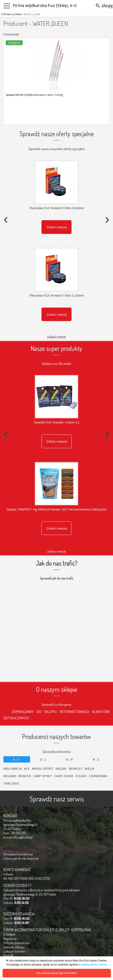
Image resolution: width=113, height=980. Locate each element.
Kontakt (9, 956)
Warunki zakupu (14, 947)
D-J (43, 759)
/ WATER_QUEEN (31, 14)
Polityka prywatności (17, 943)
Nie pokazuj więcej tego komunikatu (57, 973)
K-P (70, 759)
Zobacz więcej (57, 227)
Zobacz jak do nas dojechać (21, 858)
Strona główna (11, 14)
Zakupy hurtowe (14, 951)
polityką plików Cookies (94, 965)
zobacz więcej (56, 336)
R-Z (96, 759)
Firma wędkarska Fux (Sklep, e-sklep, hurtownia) (61, 5)
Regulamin (10, 939)
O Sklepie (9, 934)
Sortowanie (11, 34)
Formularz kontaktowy (18, 854)
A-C (17, 759)
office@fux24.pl (23, 837)
